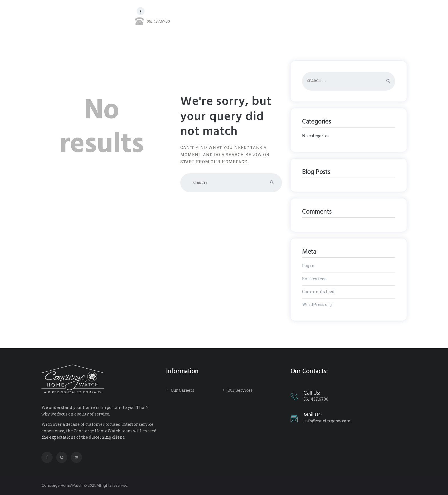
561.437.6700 (316, 399)
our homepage (229, 162)
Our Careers (183, 390)
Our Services (240, 390)
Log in (308, 266)
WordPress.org (317, 304)
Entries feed (314, 279)
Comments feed (318, 292)
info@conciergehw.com (327, 421)
